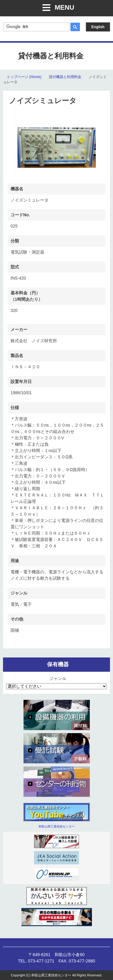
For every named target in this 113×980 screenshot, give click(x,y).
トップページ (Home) (24, 77)
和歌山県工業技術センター (57, 826)
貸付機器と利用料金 (65, 77)
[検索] (36, 27)
